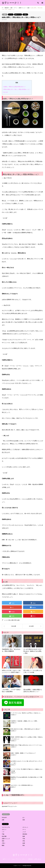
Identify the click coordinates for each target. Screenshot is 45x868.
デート (11, 14)
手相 (24, 839)
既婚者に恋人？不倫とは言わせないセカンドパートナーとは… (27, 745)
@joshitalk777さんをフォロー (9, 806)
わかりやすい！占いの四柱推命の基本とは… (22, 785)
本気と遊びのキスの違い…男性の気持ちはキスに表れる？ (26, 729)
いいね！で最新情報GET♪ (13, 795)
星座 (3, 841)
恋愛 (5, 14)
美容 (24, 820)
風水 (24, 845)
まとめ (5, 92)
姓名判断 (4, 836)
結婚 (25, 14)
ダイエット (25, 827)
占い (24, 818)
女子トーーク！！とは (8, 859)
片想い (4, 843)
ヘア (3, 832)
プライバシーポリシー (21, 859)
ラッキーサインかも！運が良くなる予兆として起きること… (26, 713)
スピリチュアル (6, 827)
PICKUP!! (4, 818)
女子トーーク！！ (23, 855)
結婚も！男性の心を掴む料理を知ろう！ (15, 87)
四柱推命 (25, 834)
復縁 (24, 836)
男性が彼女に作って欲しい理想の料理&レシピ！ (17, 89)
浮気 (24, 841)
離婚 (3, 845)
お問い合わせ (38, 859)
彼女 (10, 620)
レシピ (6, 620)
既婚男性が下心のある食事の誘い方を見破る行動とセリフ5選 (26, 777)
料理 (15, 620)
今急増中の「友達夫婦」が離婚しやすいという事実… (24, 721)
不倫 (3, 834)
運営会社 (31, 859)
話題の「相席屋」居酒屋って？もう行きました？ (23, 753)
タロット (4, 830)
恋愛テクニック (18, 14)
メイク (24, 832)
